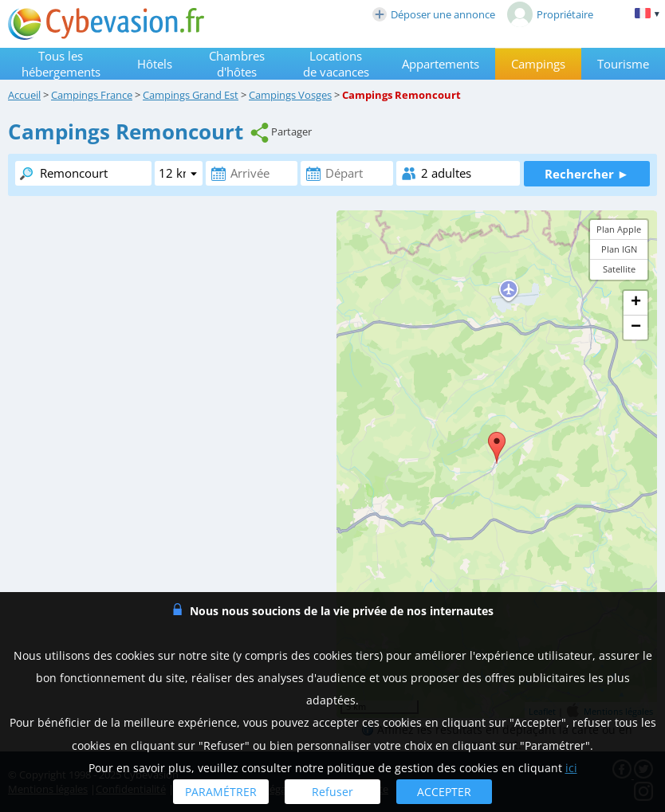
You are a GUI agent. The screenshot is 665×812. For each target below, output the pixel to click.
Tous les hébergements (61, 64)
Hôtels (155, 64)
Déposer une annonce (434, 14)
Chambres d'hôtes (237, 64)
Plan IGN (619, 249)
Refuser (332, 792)
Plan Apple (619, 229)
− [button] (636, 328)
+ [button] (636, 303)
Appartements (441, 64)
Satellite (619, 269)
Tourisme (623, 64)
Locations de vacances (336, 64)
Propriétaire (550, 14)
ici (571, 768)
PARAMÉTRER (221, 792)
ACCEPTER (444, 792)
